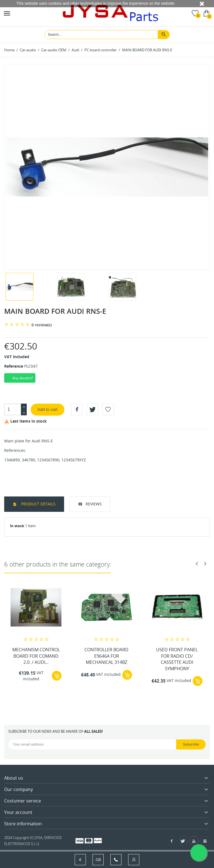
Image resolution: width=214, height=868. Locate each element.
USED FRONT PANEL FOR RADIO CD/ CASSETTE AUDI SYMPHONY (177, 659)
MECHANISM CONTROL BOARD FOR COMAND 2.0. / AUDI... (36, 656)
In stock (17, 526)
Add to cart (48, 409)
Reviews (94, 504)
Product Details (38, 504)
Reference (14, 366)
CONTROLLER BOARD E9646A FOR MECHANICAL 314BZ (106, 656)
